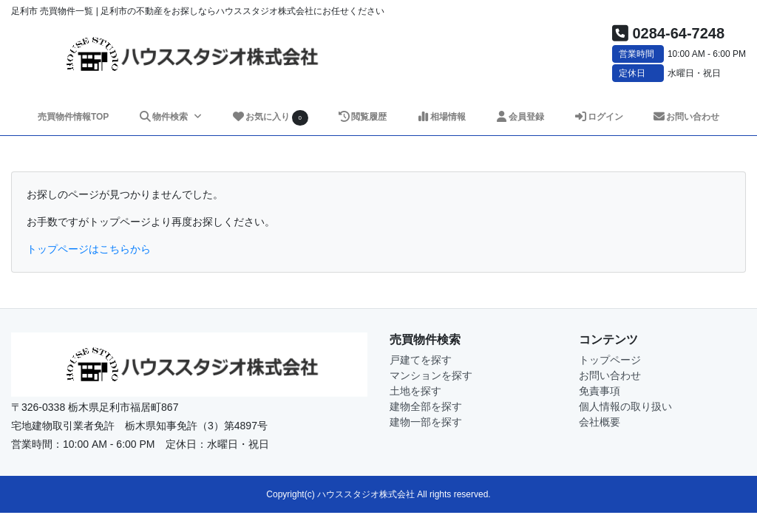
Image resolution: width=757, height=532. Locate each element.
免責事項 (600, 391)
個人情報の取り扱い (625, 406)
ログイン (598, 117)
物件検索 (164, 117)
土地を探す (415, 391)
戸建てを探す (421, 360)
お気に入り (270, 118)
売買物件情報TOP (73, 117)
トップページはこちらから (89, 249)
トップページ (610, 360)
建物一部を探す (426, 422)
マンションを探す (431, 375)
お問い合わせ (686, 117)
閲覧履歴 (362, 117)
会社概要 (600, 422)
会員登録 (519, 117)
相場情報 (441, 117)
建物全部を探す (426, 406)
